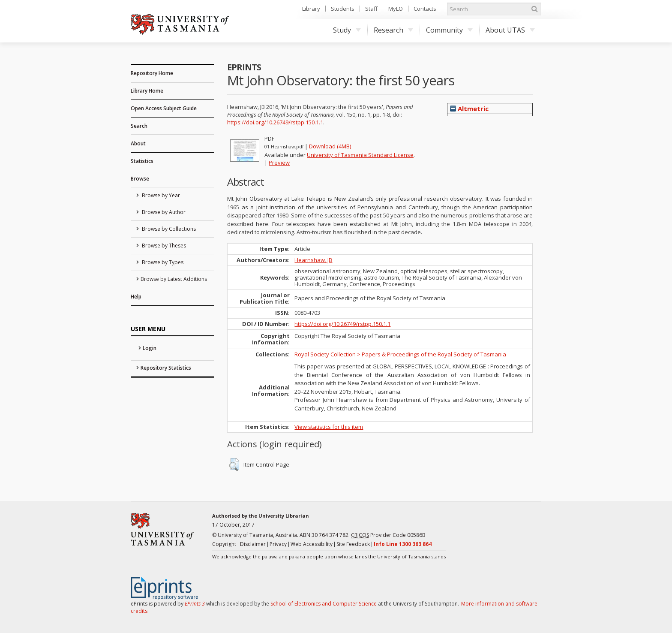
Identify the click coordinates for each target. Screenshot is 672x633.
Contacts (425, 9)
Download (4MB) (330, 146)
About (138, 143)
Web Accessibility (312, 544)
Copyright (224, 544)
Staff (371, 9)
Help (136, 297)
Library (311, 9)
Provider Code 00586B (388, 535)
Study (347, 30)
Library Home (147, 91)
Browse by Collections (168, 229)
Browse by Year (160, 195)
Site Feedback (353, 544)
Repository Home (152, 73)
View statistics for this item (329, 427)
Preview (279, 163)
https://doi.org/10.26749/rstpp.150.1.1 (275, 122)
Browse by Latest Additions (174, 279)
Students (343, 9)
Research (393, 30)
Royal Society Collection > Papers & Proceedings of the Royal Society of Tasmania (400, 354)
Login (150, 348)
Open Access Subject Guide (164, 108)
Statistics (142, 161)
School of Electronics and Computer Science (324, 604)
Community (449, 30)
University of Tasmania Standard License (360, 155)
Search (139, 126)
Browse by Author (163, 212)
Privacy (278, 544)
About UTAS (510, 30)
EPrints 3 (195, 604)
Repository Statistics (166, 368)
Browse (140, 179)
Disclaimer (253, 544)
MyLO (396, 9)
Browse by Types (162, 262)
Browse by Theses (163, 246)
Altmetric (469, 109)
